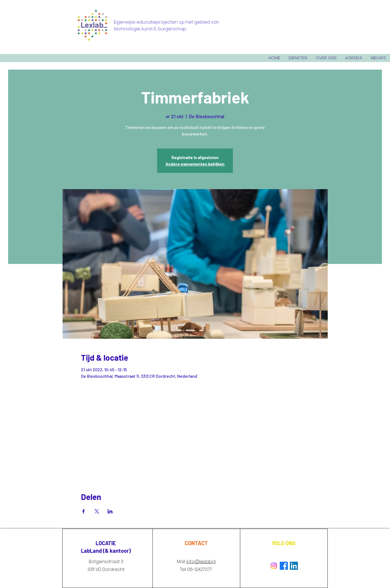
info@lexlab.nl (201, 562)
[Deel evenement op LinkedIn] (110, 511)
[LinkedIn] (294, 566)
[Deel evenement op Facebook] (84, 511)
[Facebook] (284, 566)
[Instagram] (274, 566)
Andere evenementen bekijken (195, 164)
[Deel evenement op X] (97, 511)
